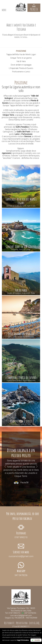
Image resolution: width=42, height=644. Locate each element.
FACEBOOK (20, 618)
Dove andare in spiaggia (21, 65)
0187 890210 (14, 613)
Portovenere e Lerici (21, 72)
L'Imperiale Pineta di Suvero (21, 68)
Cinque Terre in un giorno (21, 58)
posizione (21, 51)
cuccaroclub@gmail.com (21, 615)
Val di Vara (21, 61)
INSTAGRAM (32, 618)
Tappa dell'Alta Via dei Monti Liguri (21, 54)
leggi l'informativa (23, 640)
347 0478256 (29, 613)
